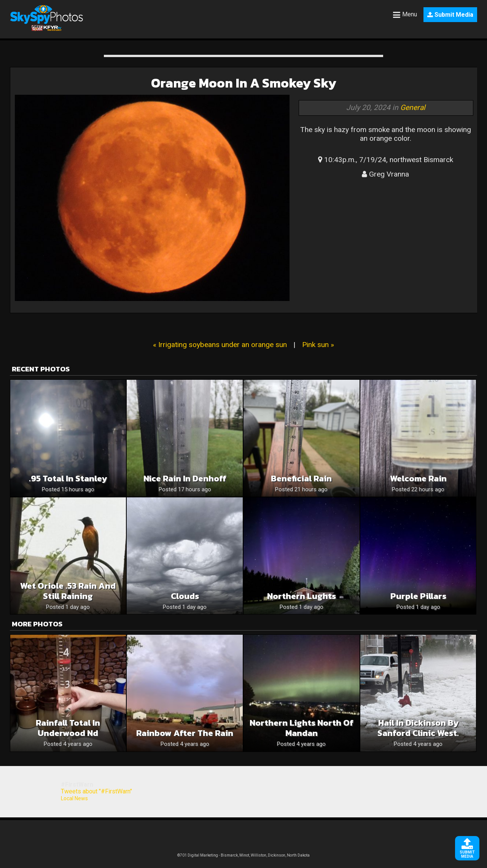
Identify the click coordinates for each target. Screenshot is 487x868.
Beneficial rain (301, 479)
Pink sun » (318, 345)
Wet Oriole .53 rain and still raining (68, 591)
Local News (74, 798)
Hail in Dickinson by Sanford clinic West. (418, 728)
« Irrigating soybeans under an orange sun (220, 345)
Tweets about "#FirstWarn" (96, 791)
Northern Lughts (302, 596)
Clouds (185, 596)
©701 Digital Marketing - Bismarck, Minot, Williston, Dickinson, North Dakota (243, 855)
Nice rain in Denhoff (185, 479)
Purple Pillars (418, 596)
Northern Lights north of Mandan (302, 728)
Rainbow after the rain (185, 733)
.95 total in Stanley (68, 479)
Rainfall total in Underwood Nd (68, 728)
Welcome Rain (418, 479)
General (413, 108)
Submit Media (450, 15)
